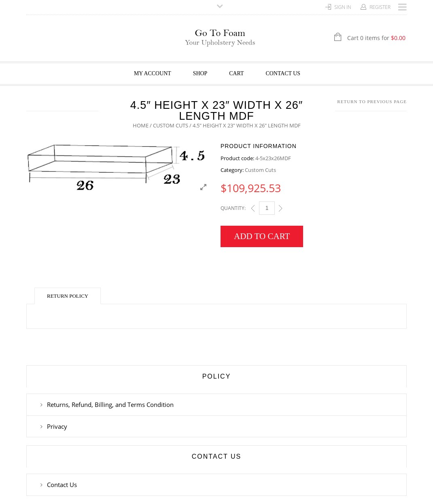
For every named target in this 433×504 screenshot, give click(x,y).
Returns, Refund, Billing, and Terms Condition (110, 404)
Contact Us (283, 73)
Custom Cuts (171, 125)
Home (141, 125)
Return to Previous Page (372, 102)
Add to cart (262, 236)
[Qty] (267, 208)
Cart (236, 73)
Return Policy (68, 296)
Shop (200, 73)
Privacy (57, 426)
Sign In (343, 7)
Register (380, 7)
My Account (153, 73)
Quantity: (233, 208)
